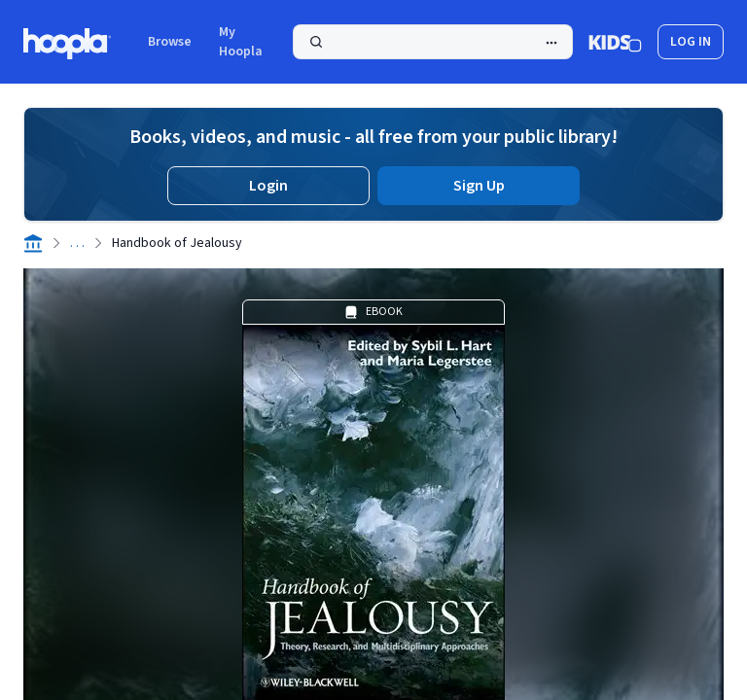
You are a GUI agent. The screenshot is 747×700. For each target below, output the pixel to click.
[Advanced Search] (551, 43)
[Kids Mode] (615, 42)
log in (691, 42)
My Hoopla (241, 42)
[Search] (433, 42)
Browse (170, 42)
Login (268, 186)
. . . (77, 243)
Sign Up (479, 186)
